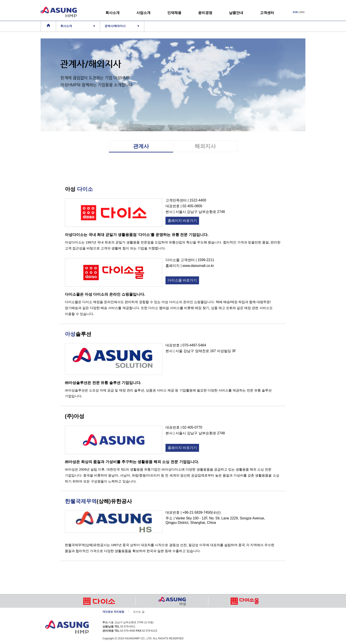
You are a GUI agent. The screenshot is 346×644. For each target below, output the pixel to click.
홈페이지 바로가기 (182, 221)
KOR (295, 12)
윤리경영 (205, 13)
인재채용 (174, 13)
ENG (302, 12)
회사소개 (113, 13)
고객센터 (267, 13)
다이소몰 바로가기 (182, 280)
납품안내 (236, 13)
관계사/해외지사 (122, 26)
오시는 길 (139, 612)
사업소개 (143, 13)
